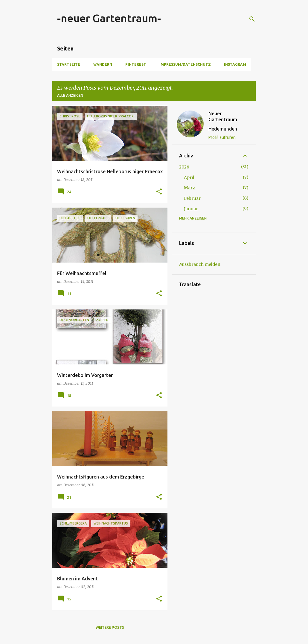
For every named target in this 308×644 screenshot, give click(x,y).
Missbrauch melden (200, 264)
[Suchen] (252, 19)
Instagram (235, 64)
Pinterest (136, 64)
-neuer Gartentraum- (109, 18)
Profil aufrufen (222, 137)
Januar (191, 209)
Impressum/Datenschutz (185, 64)
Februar (192, 198)
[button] (159, 192)
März (189, 188)
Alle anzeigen (70, 95)
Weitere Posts (110, 627)
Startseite (69, 64)
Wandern (103, 64)
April (189, 177)
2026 (184, 167)
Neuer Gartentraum (223, 116)
